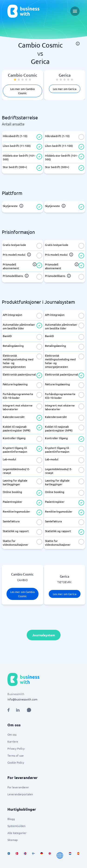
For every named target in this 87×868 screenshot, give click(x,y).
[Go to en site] (60, 855)
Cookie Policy (16, 762)
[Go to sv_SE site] (9, 855)
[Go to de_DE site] (42, 855)
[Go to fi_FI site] (33, 855)
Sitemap (13, 840)
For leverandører (18, 787)
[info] (78, 44)
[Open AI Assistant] (29, 710)
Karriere (13, 741)
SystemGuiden (16, 826)
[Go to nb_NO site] (25, 855)
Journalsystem (44, 635)
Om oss (12, 734)
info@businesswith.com (22, 699)
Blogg (11, 819)
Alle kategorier (17, 833)
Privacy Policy (16, 748)
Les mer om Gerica (65, 89)
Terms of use (16, 755)
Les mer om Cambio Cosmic (23, 91)
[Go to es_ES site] (78, 855)
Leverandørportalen (20, 794)
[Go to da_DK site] (17, 855)
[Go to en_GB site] (50, 855)
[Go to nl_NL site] (70, 855)
